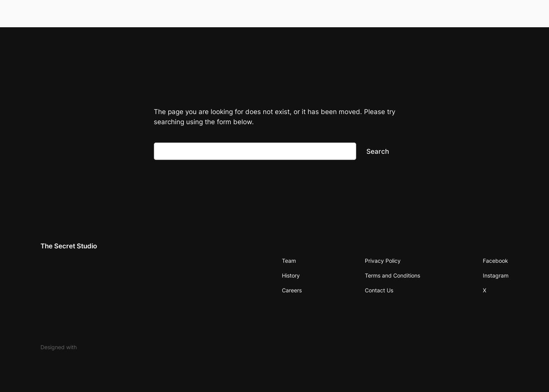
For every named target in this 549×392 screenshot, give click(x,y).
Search (378, 151)
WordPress (92, 347)
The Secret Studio (73, 13)
